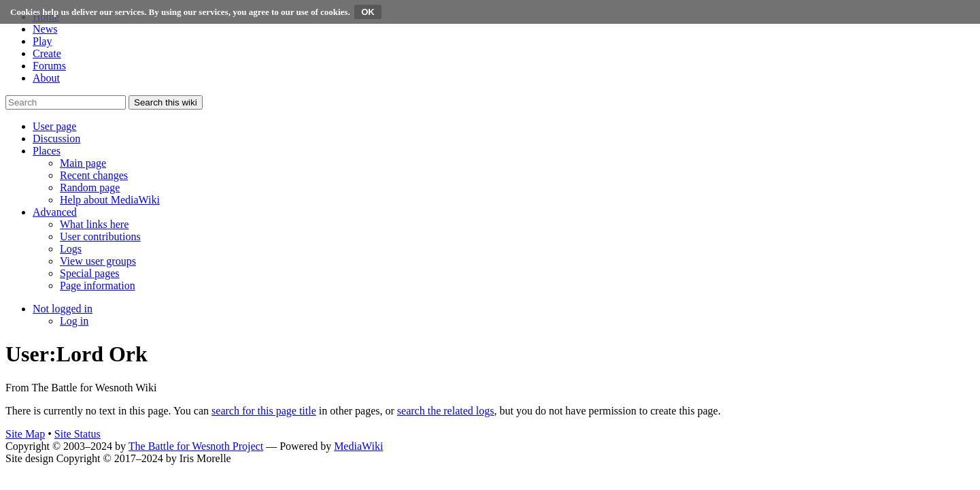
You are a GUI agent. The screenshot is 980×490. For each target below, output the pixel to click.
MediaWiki (358, 446)
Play (42, 41)
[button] (54, 126)
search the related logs (446, 411)
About (46, 78)
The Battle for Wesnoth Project (196, 446)
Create (47, 53)
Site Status (78, 434)
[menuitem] (83, 163)
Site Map (25, 434)
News (45, 29)
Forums (49, 66)
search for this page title (264, 411)
